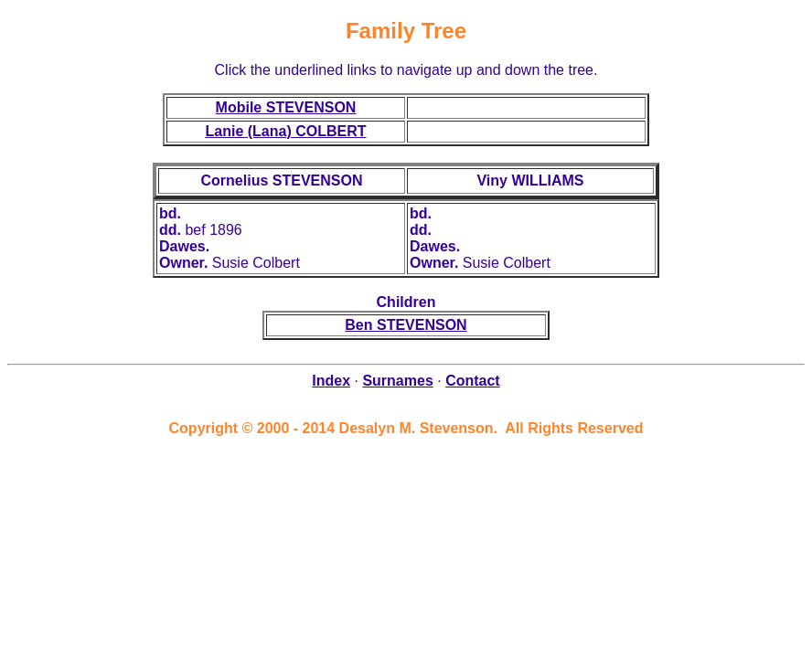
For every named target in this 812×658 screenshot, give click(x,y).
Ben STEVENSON (406, 325)
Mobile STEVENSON (286, 107)
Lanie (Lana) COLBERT (285, 131)
